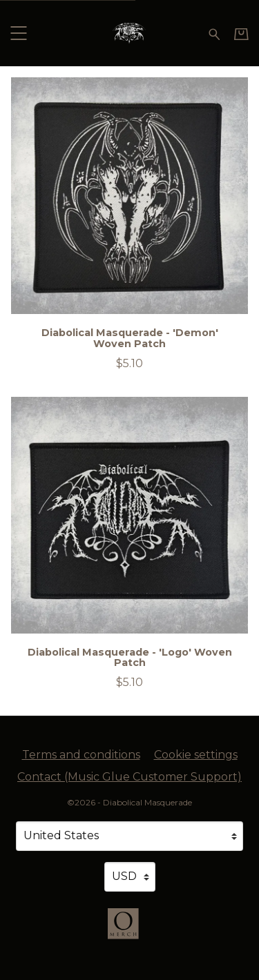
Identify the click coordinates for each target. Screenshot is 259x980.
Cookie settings (196, 755)
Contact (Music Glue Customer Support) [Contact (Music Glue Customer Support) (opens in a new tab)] (129, 777)
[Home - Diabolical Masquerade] (129, 33)
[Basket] (241, 34)
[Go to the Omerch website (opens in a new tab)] (130, 930)
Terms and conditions (81, 755)
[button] (18, 33)
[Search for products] (214, 33)
